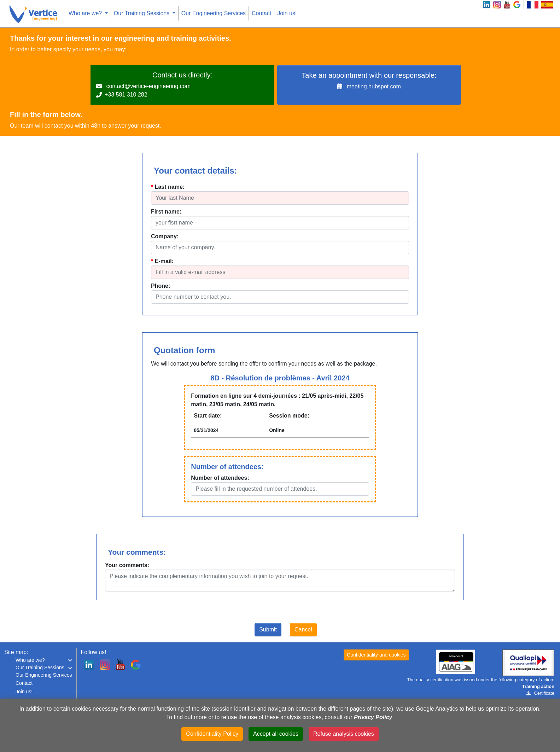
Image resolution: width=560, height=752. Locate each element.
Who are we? (86, 13)
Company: (165, 236)
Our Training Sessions (142, 13)
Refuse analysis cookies (344, 734)
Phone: (161, 286)
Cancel (303, 629)
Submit (268, 629)
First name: (166, 212)
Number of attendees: (220, 478)
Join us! (287, 13)
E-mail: (164, 261)
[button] (44, 660)
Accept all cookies (276, 734)
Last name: (170, 187)
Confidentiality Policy (212, 734)
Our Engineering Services (214, 13)
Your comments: (127, 565)
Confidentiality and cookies (376, 655)
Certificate (540, 693)
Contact (261, 13)
